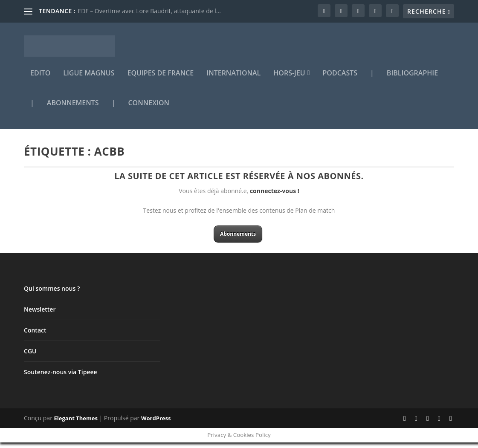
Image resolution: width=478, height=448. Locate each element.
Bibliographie (412, 79)
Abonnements (73, 109)
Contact (35, 336)
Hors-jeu (289, 79)
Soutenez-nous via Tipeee (61, 378)
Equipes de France (161, 79)
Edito (40, 79)
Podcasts (340, 79)
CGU (30, 357)
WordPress (156, 424)
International (233, 79)
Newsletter (40, 315)
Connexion (149, 109)
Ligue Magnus (89, 79)
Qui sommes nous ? (52, 294)
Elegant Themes (76, 424)
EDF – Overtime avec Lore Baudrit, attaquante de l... (149, 11)
